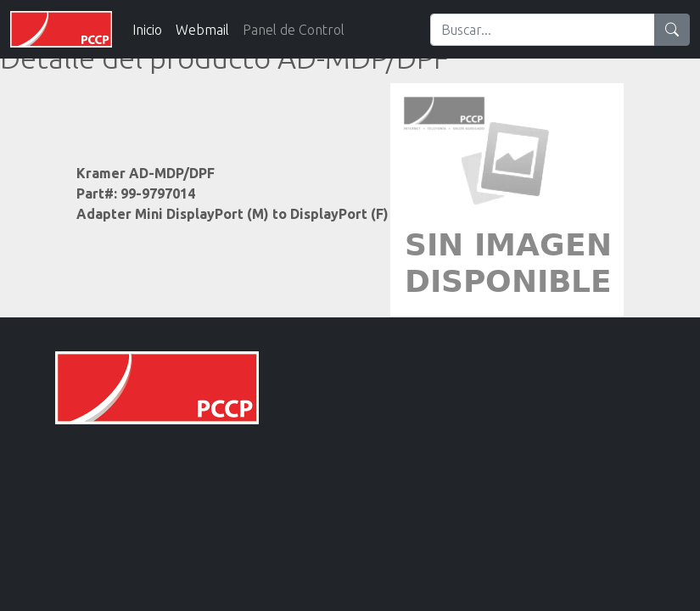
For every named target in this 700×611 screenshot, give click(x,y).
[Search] (543, 30)
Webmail (202, 30)
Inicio (147, 30)
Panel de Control (294, 30)
